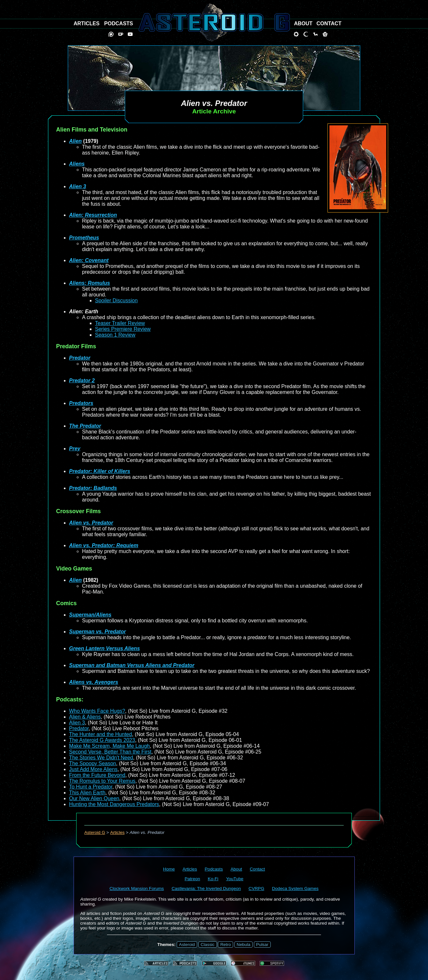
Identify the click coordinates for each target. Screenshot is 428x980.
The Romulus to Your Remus (102, 781)
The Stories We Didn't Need (101, 758)
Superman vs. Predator (97, 632)
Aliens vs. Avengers (94, 682)
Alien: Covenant (89, 260)
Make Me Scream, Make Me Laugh (109, 746)
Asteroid (187, 945)
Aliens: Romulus (89, 283)
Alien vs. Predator (91, 523)
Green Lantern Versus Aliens (104, 648)
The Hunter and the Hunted (101, 734)
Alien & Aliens (85, 717)
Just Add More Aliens (93, 769)
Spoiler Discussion (116, 300)
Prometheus (84, 238)
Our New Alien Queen (94, 798)
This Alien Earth (87, 793)
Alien (75, 141)
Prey (75, 449)
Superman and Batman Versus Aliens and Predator (132, 665)
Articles (118, 832)
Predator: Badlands (93, 488)
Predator (80, 358)
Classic (208, 945)
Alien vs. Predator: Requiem (104, 545)
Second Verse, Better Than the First (110, 752)
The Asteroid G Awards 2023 (102, 740)
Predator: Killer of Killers (100, 471)
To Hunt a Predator (91, 787)
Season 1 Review (115, 335)
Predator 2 (82, 380)
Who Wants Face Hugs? (97, 711)
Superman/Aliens (90, 615)
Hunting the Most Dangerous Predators (114, 804)
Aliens (77, 164)
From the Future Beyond (97, 775)
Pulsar (262, 945)
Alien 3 (77, 186)
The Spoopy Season (93, 763)
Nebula (244, 945)
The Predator (85, 426)
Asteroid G (95, 832)
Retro (226, 945)
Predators (81, 403)
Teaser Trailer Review (120, 323)
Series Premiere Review (123, 329)
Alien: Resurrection (93, 215)
